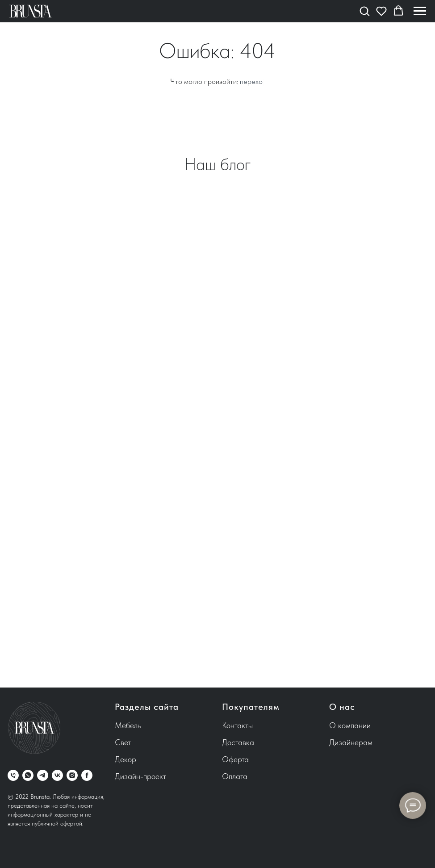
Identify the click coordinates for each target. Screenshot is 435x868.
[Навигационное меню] (420, 11)
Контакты (237, 725)
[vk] (57, 775)
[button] (364, 11)
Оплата (235, 776)
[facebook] (87, 775)
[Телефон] (13, 775)
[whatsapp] (28, 775)
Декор (125, 759)
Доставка (238, 742)
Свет (123, 742)
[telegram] (43, 775)
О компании (350, 725)
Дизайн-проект (140, 776)
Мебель (128, 725)
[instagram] (72, 775)
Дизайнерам (351, 742)
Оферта (235, 759)
